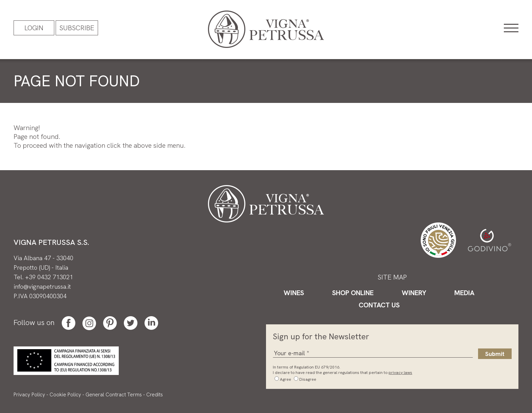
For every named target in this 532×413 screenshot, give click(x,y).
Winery (414, 293)
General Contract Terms (114, 395)
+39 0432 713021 (49, 277)
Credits (155, 395)
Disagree (308, 379)
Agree (286, 379)
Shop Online (353, 293)
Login (34, 28)
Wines (294, 293)
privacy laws (400, 373)
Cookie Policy (65, 395)
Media (464, 293)
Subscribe (77, 28)
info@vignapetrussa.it (42, 286)
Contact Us (379, 305)
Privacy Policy (29, 395)
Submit (495, 354)
